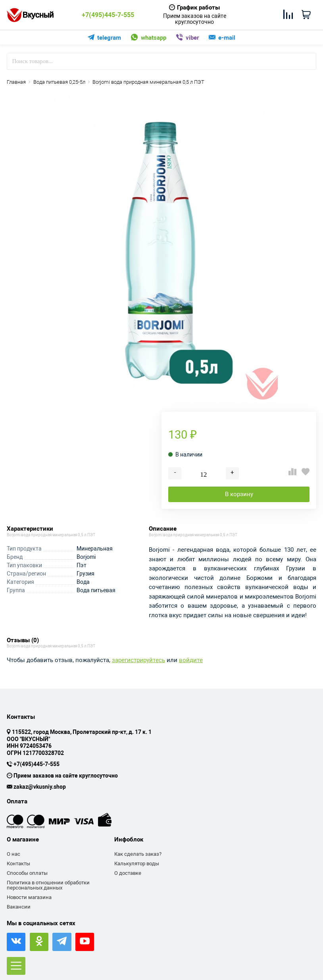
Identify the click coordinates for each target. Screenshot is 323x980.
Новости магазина (29, 897)
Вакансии (19, 907)
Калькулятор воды (137, 864)
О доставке (128, 873)
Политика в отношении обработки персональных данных (48, 885)
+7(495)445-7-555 (108, 15)
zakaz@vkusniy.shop (40, 787)
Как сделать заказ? (138, 854)
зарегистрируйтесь (138, 660)
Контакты (18, 864)
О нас (13, 854)
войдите (191, 660)
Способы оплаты (27, 873)
